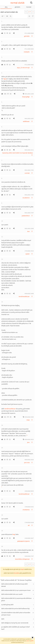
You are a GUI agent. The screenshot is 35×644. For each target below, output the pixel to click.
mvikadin (27, 52)
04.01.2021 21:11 (29, 150)
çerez (28, 641)
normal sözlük (17, 3)
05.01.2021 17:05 (29, 195)
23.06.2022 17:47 (29, 556)
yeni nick (27, 462)
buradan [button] (17, 573)
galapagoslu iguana (23, 541)
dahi (3, 619)
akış (6, 7)
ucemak (27, 173)
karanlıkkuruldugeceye (22, 559)
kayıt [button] (22, 569)
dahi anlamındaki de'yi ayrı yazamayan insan (16, 590)
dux (28, 231)
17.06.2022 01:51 (29, 507)
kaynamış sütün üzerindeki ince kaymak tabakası (18, 153)
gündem (17, 7)
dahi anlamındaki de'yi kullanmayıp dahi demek (14, 585)
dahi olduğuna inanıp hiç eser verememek (15, 623)
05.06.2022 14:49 (29, 294)
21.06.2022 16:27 (29, 538)
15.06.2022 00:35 (29, 491)
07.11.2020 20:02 (29, 49)
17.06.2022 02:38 (29, 522)
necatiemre (26, 198)
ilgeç (5, 79)
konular (29, 7)
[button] (14, 33)
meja (28, 420)
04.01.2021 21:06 (29, 94)
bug (14, 534)
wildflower (26, 121)
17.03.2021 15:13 (29, 251)
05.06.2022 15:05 (29, 417)
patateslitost (26, 216)
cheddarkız (26, 510)
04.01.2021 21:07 (29, 118)
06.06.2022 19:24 (29, 460)
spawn (28, 254)
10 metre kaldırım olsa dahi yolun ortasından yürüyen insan (16, 614)
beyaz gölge (26, 97)
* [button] (27, 436)
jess (28, 442)
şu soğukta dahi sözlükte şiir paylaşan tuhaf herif (15, 628)
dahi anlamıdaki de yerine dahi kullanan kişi (15, 608)
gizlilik (32, 641)
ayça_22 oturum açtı (23, 68)
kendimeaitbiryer (24, 296)
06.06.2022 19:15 (29, 439)
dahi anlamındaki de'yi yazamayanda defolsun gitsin (16, 599)
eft (29, 525)
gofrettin (27, 36)
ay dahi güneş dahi (7, 605)
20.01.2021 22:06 (29, 228)
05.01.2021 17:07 (29, 213)
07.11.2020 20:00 (29, 33)
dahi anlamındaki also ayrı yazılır (12, 594)
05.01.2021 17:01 (29, 170)
